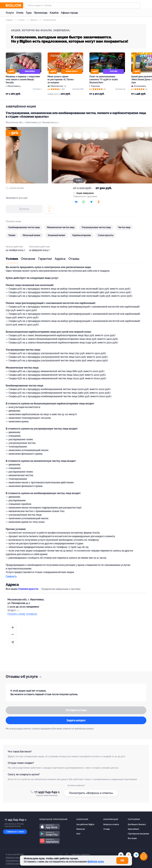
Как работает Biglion (85, 824)
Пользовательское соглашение (19, 861)
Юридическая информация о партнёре (61, 589)
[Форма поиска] (83, 5)
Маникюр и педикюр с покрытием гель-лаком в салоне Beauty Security (23, 80)
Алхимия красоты (28, 589)
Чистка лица (124, 227)
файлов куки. (96, 861)
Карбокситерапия (82, 235)
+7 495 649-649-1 (15, 820)
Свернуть (11, 577)
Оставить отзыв (76, 710)
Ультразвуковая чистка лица (96, 227)
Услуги (10, 13)
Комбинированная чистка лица (24, 227)
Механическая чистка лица (61, 227)
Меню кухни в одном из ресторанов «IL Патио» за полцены (61, 80)
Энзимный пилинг (56, 235)
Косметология (47, 20)
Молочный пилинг (32, 235)
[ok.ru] (128, 855)
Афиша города (69, 13)
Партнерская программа (138, 834)
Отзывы (74, 259)
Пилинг (12, 235)
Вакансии (81, 829)
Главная (9, 20)
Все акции (132, 838)
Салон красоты (106, 235)
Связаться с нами (15, 832)
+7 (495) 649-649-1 (47, 792)
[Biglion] (14, 5)
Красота (32, 20)
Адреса (60, 259)
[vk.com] (121, 855)
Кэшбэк (54, 13)
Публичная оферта (14, 864)
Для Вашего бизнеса (137, 824)
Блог (78, 834)
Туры (29, 13)
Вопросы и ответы (111, 824)
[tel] (136, 855)
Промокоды (41, 13)
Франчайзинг (133, 829)
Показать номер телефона (22, 614)
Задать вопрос (76, 720)
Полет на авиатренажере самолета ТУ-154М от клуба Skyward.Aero (103, 80)
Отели (20, 13)
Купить (24, 209)
